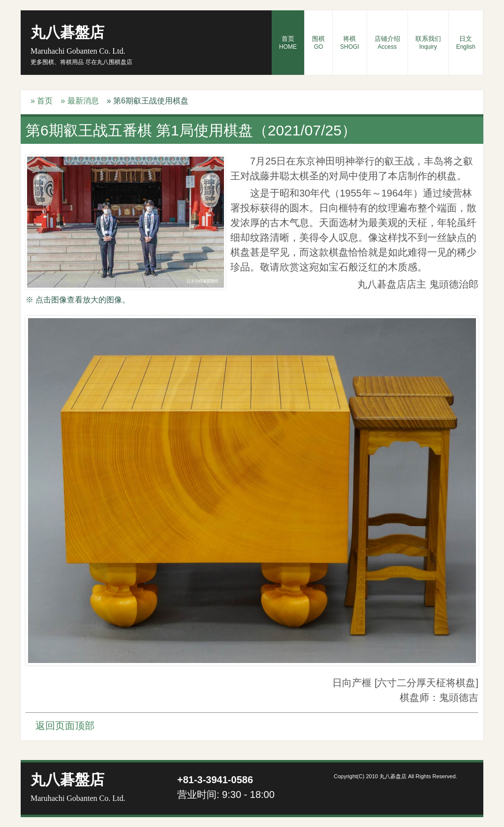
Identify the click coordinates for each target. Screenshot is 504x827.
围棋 (318, 43)
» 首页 (42, 101)
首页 (288, 43)
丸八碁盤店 (78, 40)
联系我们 (428, 43)
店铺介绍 (387, 43)
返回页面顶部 (65, 726)
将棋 (350, 43)
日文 (466, 43)
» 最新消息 (79, 101)
